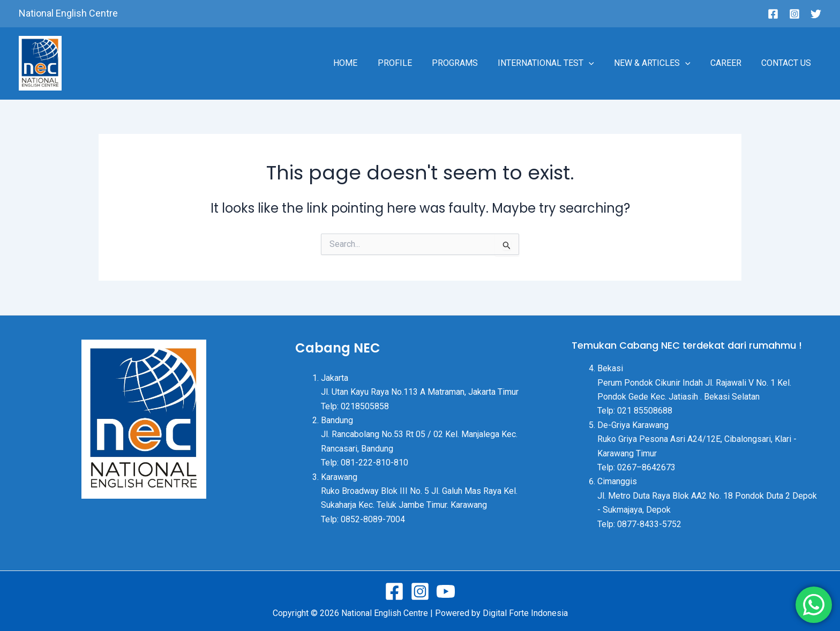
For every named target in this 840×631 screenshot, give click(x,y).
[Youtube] (446, 591)
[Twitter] (816, 14)
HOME (364, 63)
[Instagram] (794, 14)
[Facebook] (773, 14)
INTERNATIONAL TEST (556, 63)
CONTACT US (788, 63)
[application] (599, 63)
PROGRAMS (468, 63)
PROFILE (410, 63)
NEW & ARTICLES (659, 63)
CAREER (730, 63)
